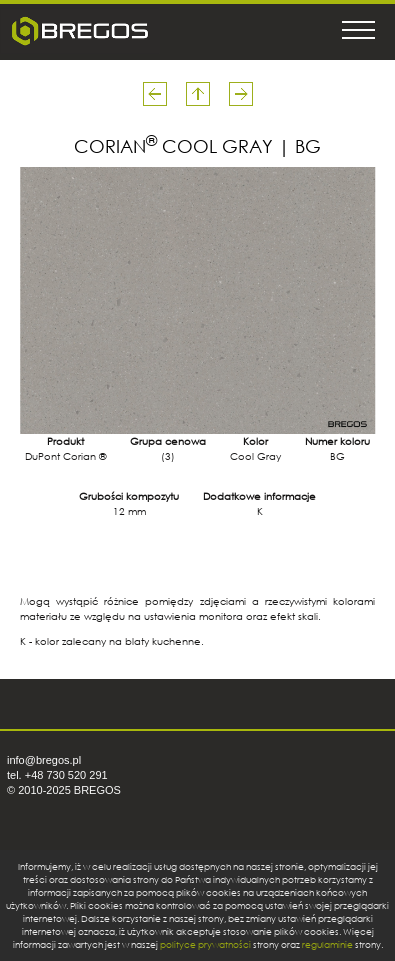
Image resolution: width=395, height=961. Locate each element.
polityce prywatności (205, 944)
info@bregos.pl (44, 760)
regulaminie (327, 944)
